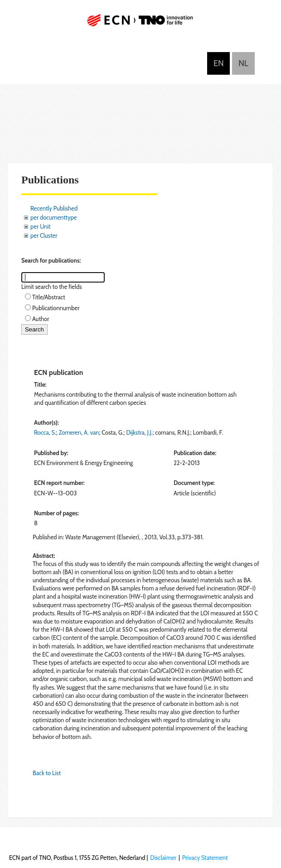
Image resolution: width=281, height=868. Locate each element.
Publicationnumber (56, 308)
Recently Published (54, 208)
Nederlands (243, 63)
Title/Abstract (49, 297)
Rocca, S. (45, 432)
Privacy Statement (205, 858)
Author (41, 319)
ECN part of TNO (140, 24)
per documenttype (53, 217)
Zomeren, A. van (79, 432)
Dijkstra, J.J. (139, 432)
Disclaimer (163, 858)
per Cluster (44, 235)
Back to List (47, 773)
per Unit (41, 226)
